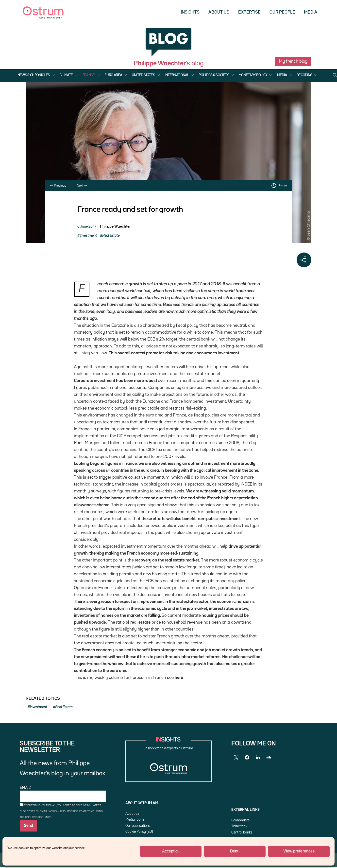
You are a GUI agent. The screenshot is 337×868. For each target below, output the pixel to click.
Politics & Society (214, 75)
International (177, 75)
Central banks (242, 832)
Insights (190, 12)
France (89, 75)
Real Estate (111, 236)
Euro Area (113, 75)
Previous (58, 186)
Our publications (138, 826)
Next (82, 186)
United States (143, 75)
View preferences (299, 851)
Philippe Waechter (115, 227)
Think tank (239, 826)
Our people (282, 12)
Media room (135, 820)
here (179, 678)
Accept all (171, 851)
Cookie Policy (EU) (139, 832)
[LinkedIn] (258, 758)
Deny (235, 851)
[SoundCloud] (269, 758)
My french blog (293, 61)
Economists (240, 820)
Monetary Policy (253, 75)
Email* (63, 794)
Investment (88, 236)
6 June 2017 (87, 226)
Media (311, 12)
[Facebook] (247, 758)
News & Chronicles (34, 75)
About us (219, 12)
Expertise (249, 12)
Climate (66, 75)
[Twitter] (236, 758)
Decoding (304, 75)
